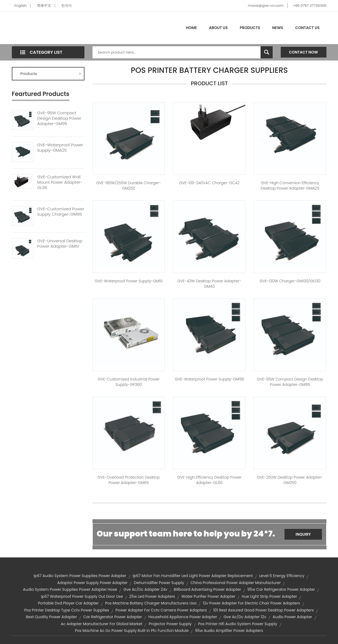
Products (250, 28)
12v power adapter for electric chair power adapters (251, 603)
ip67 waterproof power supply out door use (82, 596)
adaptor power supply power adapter (92, 583)
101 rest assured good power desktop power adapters (264, 610)
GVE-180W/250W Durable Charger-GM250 (129, 186)
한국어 (67, 6)
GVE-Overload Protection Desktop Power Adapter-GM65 (129, 480)
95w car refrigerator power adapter (281, 589)
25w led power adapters (152, 596)
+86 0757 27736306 (309, 6)
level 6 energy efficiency (282, 576)
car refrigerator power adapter (113, 617)
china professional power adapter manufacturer (236, 583)
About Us (218, 28)
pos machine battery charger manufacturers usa (151, 603)
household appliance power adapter (183, 617)
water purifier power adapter (208, 596)
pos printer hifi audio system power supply (237, 624)
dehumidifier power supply (159, 583)
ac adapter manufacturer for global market (102, 624)
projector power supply (170, 624)
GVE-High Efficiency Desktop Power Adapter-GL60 (209, 480)
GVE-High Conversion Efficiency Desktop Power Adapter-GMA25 (290, 186)
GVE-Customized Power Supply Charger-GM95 (61, 212)
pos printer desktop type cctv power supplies (67, 610)
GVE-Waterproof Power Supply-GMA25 (60, 148)
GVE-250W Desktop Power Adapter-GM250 (290, 480)
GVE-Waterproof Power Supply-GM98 (209, 379)
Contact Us (307, 28)
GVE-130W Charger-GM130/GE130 (290, 281)
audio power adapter (292, 617)
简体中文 (44, 6)
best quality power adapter (51, 617)
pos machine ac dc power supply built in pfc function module (132, 631)
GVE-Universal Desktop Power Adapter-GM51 (60, 244)
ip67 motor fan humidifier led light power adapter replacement (193, 576)
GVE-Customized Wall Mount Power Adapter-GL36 (60, 182)
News (278, 28)
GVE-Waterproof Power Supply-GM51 (129, 281)
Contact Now (304, 52)
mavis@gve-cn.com (266, 6)
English (21, 6)
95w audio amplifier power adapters (229, 631)
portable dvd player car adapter (68, 603)
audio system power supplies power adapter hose (70, 589)
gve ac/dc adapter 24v (145, 589)
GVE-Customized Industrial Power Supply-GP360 (129, 382)
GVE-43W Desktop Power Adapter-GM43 (209, 284)
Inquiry (303, 534)
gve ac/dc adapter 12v (245, 617)
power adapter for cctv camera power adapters (161, 610)
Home (191, 28)
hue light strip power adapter (269, 596)
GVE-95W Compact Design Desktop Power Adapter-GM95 (59, 118)
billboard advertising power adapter (207, 589)
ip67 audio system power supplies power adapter (80, 576)
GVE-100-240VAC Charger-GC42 (209, 183)
